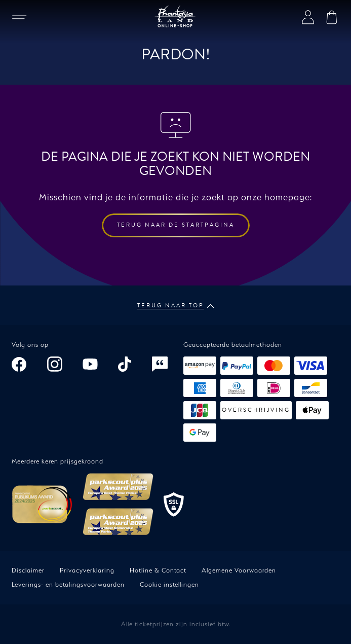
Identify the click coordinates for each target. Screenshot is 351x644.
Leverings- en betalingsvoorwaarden (68, 584)
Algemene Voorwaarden (239, 570)
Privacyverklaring (87, 570)
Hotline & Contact (158, 570)
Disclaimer (28, 570)
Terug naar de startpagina (176, 225)
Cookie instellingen (169, 584)
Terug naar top (176, 306)
